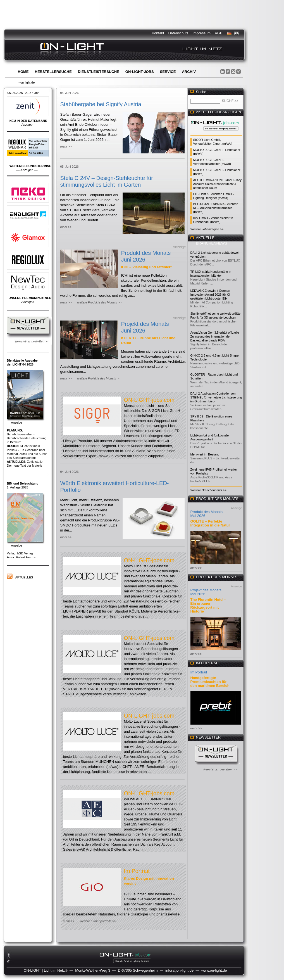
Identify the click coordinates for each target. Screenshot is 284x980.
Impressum (202, 33)
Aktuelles (24, 577)
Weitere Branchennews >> (208, 490)
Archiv (189, 72)
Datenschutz (178, 33)
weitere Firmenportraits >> (98, 921)
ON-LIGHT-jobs (140, 72)
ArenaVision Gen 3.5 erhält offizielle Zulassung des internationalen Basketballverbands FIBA (215, 336)
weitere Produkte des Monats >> (99, 302)
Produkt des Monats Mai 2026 (207, 514)
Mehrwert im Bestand (205, 454)
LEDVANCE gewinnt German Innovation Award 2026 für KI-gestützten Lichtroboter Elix (211, 295)
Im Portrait (137, 871)
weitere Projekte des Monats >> (99, 378)
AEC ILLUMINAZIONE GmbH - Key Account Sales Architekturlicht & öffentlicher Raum (218, 184)
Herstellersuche (53, 72)
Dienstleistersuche (99, 72)
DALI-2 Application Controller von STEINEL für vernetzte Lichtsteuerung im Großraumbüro (216, 397)
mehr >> (66, 146)
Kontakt (158, 33)
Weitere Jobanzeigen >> (207, 229)
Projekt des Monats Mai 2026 (206, 592)
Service (168, 72)
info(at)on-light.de (179, 970)
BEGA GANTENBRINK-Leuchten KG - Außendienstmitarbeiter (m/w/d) (216, 208)
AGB (219, 33)
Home (23, 72)
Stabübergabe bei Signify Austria (101, 104)
